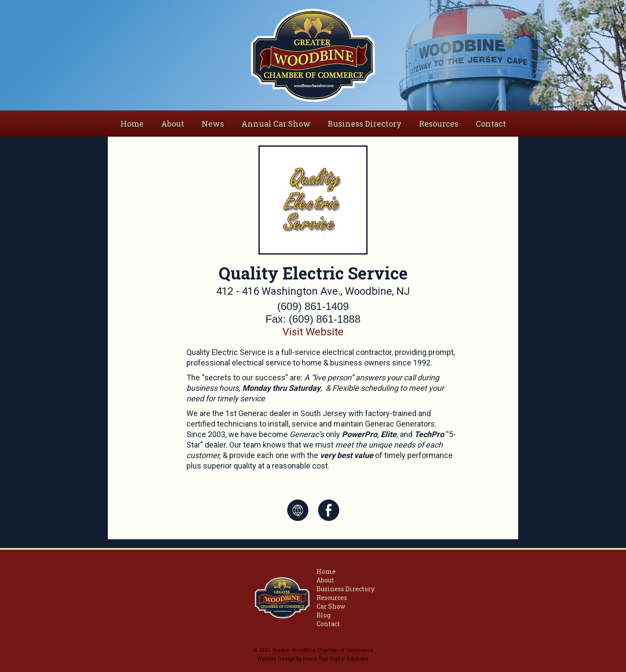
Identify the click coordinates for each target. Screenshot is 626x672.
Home (132, 124)
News (213, 124)
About (325, 580)
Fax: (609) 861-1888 (313, 319)
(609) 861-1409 (313, 306)
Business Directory (365, 124)
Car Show (331, 606)
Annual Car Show (276, 124)
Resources (439, 124)
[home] (313, 55)
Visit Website (313, 332)
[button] (173, 124)
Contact (491, 124)
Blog (323, 615)
